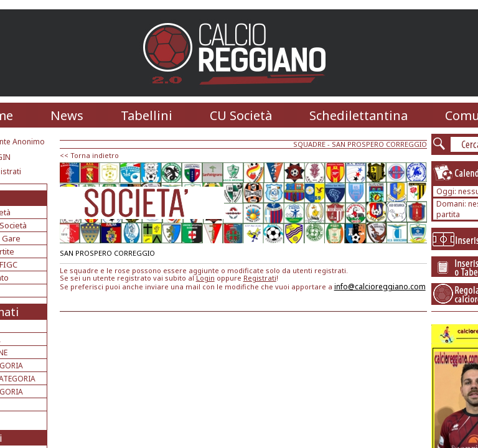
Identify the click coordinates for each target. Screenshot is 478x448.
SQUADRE (309, 144)
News (67, 115)
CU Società (241, 115)
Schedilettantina (358, 115)
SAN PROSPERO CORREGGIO (379, 144)
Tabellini (147, 115)
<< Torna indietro (89, 155)
